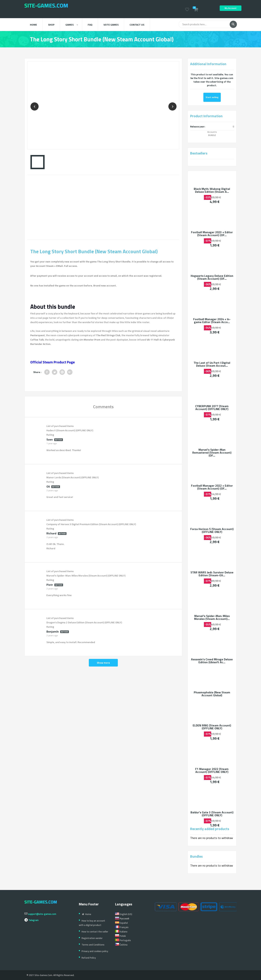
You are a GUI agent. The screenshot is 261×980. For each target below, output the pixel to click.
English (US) (124, 914)
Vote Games (111, 25)
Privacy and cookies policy (95, 951)
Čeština (121, 945)
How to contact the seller (95, 932)
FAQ (90, 25)
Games (72, 25)
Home (33, 25)
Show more (103, 663)
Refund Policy (89, 958)
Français (122, 927)
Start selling (212, 97)
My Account (231, 8)
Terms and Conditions (93, 945)
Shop (51, 25)
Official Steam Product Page (52, 362)
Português (123, 940)
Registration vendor (92, 938)
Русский (122, 918)
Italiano (121, 932)
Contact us (137, 25)
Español (121, 923)
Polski (120, 936)
